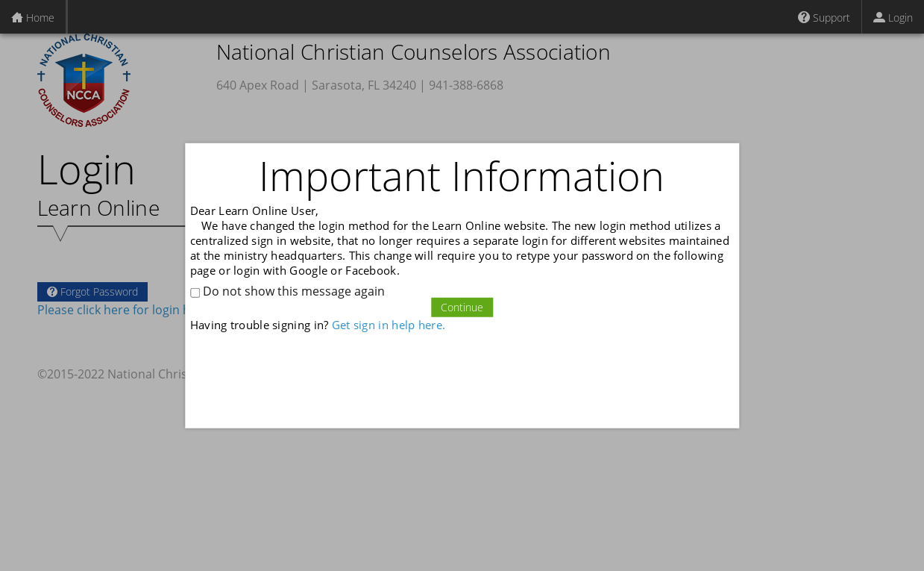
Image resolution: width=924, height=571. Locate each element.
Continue (462, 307)
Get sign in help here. (389, 325)
